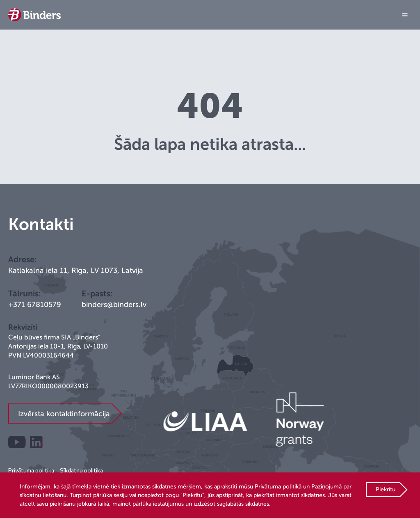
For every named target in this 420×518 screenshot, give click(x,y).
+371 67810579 (35, 305)
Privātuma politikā (278, 487)
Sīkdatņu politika (81, 470)
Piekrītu (386, 489)
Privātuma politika (31, 470)
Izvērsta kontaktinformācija (64, 414)
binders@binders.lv (114, 305)
